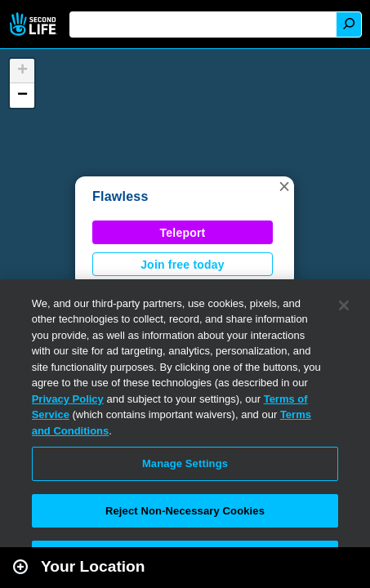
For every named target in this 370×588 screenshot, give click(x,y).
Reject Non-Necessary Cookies (185, 511)
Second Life (35, 24)
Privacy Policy (68, 399)
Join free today (183, 265)
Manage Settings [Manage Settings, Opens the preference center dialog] (185, 463)
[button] (284, 186)
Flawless (120, 196)
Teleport (183, 233)
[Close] (344, 305)
